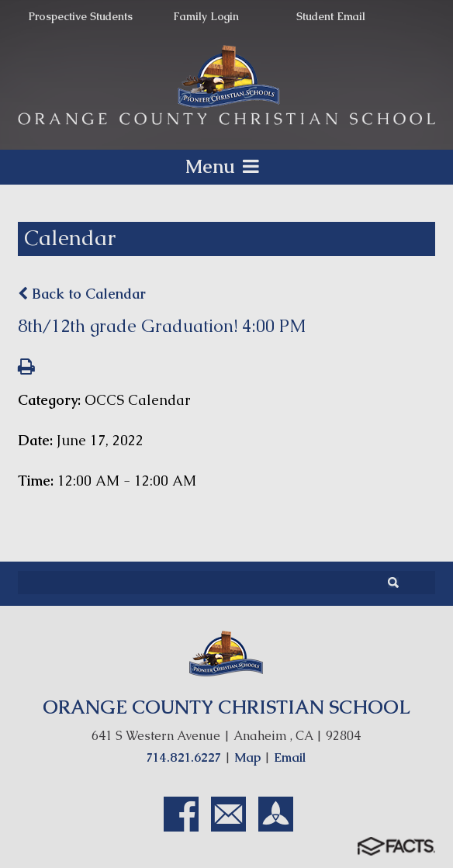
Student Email (331, 16)
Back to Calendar (82, 294)
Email (290, 757)
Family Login (206, 16)
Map (247, 757)
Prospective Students (81, 16)
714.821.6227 (184, 757)
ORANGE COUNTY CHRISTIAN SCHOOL (226, 707)
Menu (226, 166)
